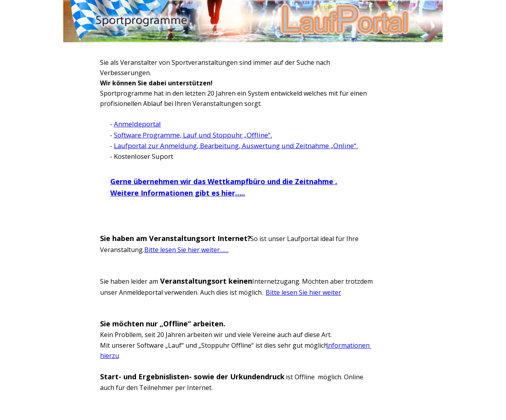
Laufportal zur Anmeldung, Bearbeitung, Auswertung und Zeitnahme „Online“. (236, 146)
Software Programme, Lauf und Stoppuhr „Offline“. (193, 135)
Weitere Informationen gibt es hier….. (178, 193)
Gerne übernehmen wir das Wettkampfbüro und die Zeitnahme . (224, 181)
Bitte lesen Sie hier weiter (303, 292)
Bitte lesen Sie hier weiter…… (186, 250)
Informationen (349, 345)
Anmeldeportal (137, 124)
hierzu (110, 356)
